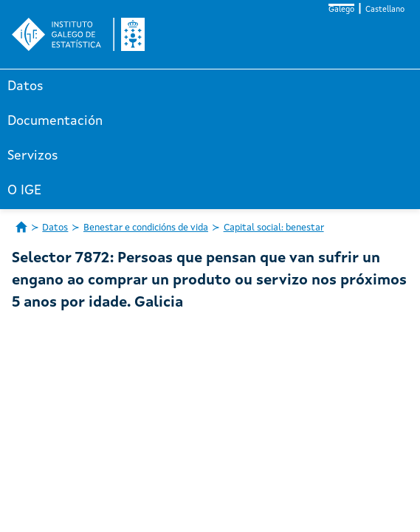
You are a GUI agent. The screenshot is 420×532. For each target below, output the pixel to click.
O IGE (24, 191)
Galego (341, 10)
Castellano (385, 10)
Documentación (55, 121)
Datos (25, 86)
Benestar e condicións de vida (146, 228)
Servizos (33, 156)
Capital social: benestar (274, 228)
